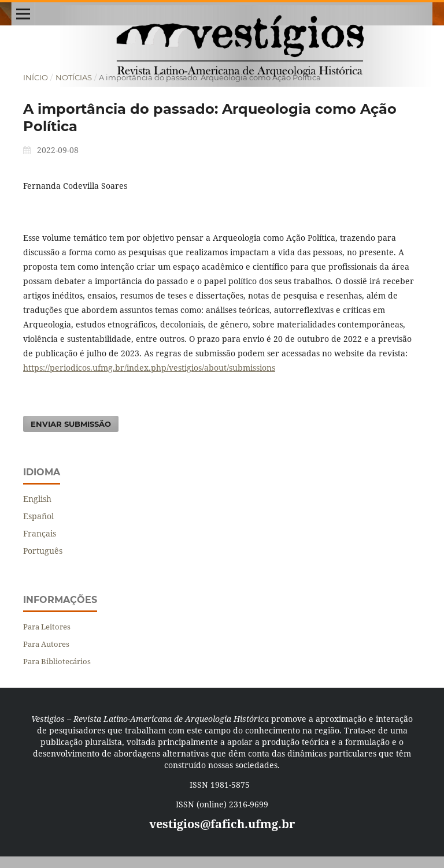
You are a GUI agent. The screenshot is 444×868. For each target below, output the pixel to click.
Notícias (74, 77)
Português (43, 551)
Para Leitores (47, 627)
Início (36, 77)
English (37, 499)
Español (38, 516)
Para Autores (46, 644)
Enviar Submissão (71, 424)
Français (40, 533)
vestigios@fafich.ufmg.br (222, 824)
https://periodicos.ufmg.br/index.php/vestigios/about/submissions (149, 368)
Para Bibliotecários (57, 661)
